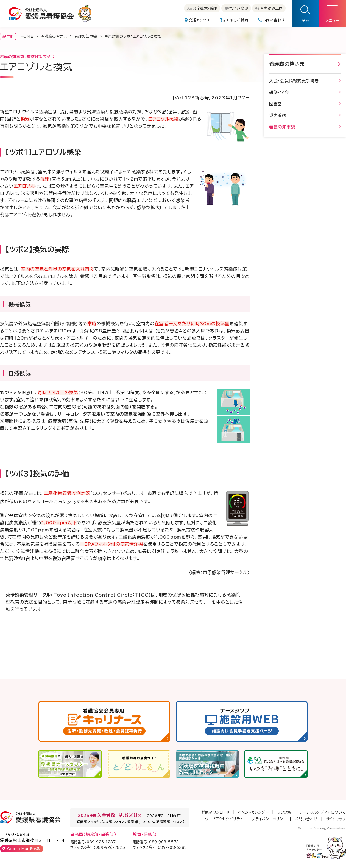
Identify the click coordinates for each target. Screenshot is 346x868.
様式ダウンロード (216, 812)
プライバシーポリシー (269, 819)
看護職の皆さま (54, 36)
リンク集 (284, 812)
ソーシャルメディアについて (323, 812)
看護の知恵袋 (86, 36)
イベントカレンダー (253, 812)
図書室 (276, 104)
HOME (27, 36)
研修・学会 (279, 92)
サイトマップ (336, 819)
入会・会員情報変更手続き (294, 81)
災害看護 (278, 115)
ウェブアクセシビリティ (224, 819)
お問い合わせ (306, 819)
